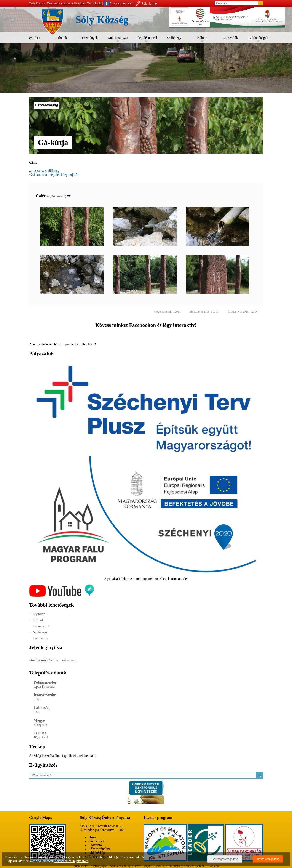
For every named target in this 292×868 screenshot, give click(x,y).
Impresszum (81, 866)
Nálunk (202, 38)
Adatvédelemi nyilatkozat (125, 866)
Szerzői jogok (99, 866)
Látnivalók (230, 38)
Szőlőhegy (174, 38)
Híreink (62, 38)
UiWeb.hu (213, 866)
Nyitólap (34, 38)
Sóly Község (102, 20)
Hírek (93, 837)
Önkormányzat (118, 38)
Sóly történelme (100, 849)
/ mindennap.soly (118, 3)
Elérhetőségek (258, 38)
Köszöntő (95, 845)
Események (90, 38)
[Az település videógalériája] (62, 596)
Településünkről (146, 38)
